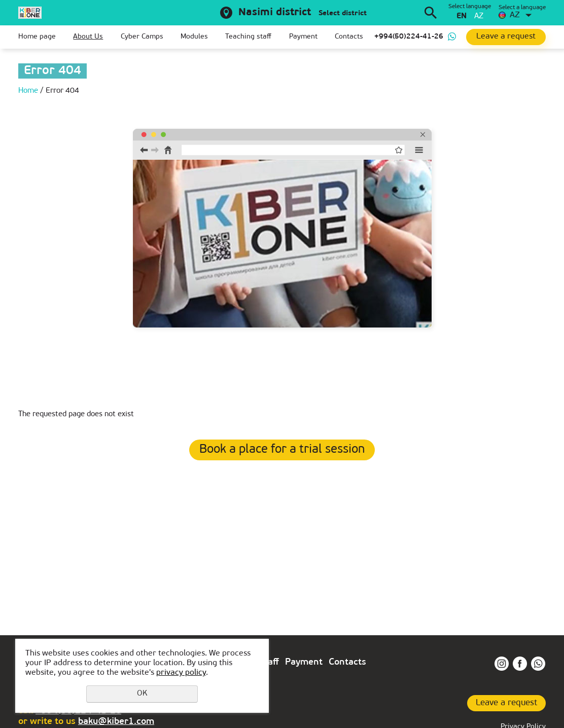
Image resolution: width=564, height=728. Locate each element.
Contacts (349, 37)
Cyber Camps (142, 37)
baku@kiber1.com (116, 722)
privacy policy (181, 673)
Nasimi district (275, 13)
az (479, 16)
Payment (303, 37)
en (462, 16)
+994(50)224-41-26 (409, 37)
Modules (194, 37)
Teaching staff (248, 37)
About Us (88, 37)
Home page (37, 37)
